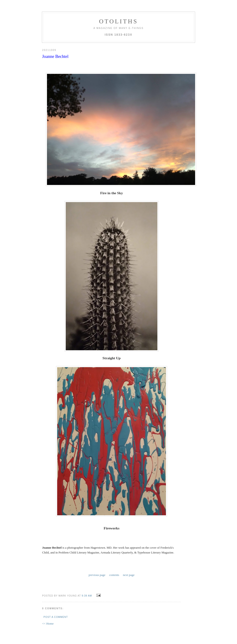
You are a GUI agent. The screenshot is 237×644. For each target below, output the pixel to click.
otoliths (118, 21)
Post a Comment (56, 616)
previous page (97, 574)
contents (114, 574)
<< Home (48, 623)
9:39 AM (87, 595)
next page (129, 574)
